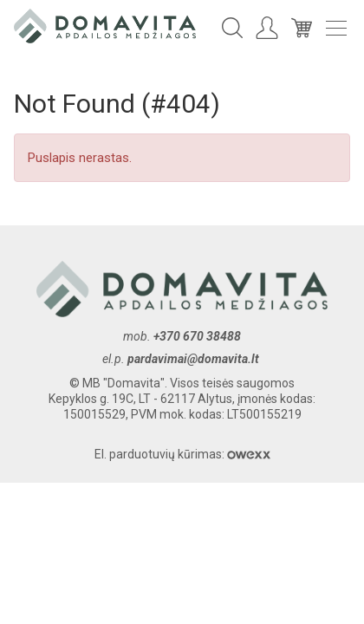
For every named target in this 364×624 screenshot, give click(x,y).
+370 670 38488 (197, 336)
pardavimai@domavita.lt (195, 359)
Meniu (336, 28)
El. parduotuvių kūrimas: (182, 454)
